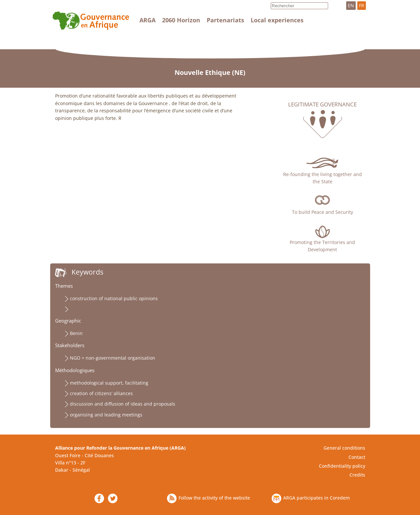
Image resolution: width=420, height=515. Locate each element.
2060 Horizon (181, 20)
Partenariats (225, 20)
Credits (357, 475)
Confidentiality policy (342, 466)
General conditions (344, 448)
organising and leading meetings (106, 415)
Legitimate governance (322, 104)
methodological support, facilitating (109, 383)
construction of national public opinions (114, 298)
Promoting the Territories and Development (322, 246)
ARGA (147, 20)
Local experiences (277, 20)
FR (362, 5)
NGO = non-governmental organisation (113, 358)
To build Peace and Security (323, 212)
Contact (357, 457)
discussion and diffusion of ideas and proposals (123, 404)
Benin (76, 333)
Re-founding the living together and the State (323, 178)
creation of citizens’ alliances (101, 393)
